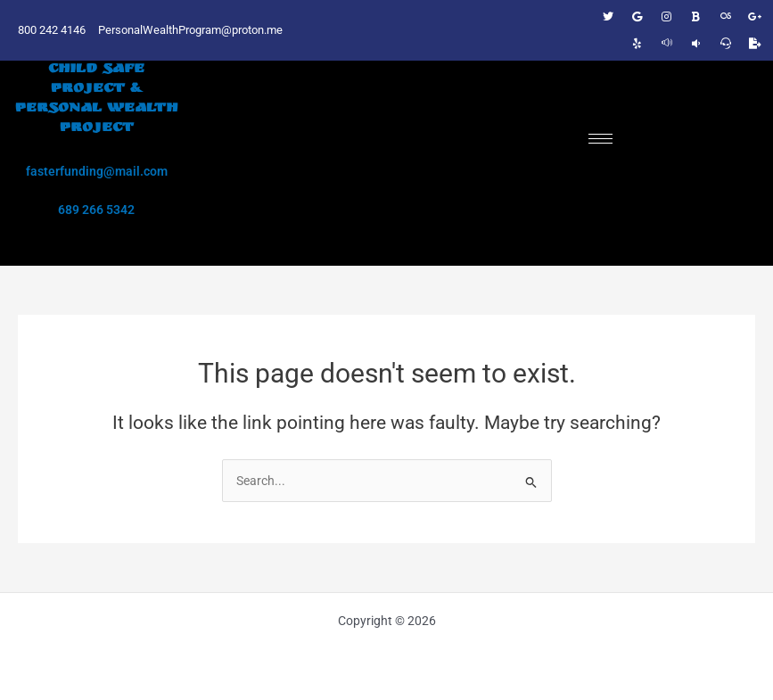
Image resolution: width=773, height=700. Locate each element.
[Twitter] (608, 17)
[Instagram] (667, 17)
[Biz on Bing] (696, 17)
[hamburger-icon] (600, 139)
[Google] (637, 17)
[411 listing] (667, 44)
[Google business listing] (755, 17)
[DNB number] (726, 17)
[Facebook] (579, 17)
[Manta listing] (696, 44)
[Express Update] (755, 44)
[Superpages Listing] (726, 44)
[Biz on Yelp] (637, 44)
